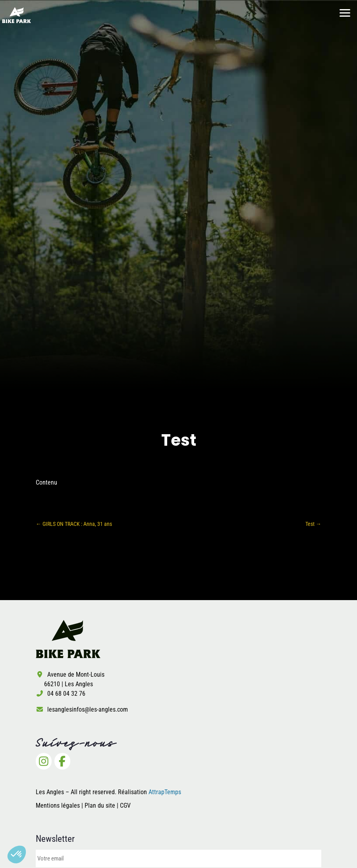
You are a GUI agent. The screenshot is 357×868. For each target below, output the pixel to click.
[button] (17, 855)
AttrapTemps (165, 792)
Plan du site (101, 805)
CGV (125, 805)
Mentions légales (58, 805)
